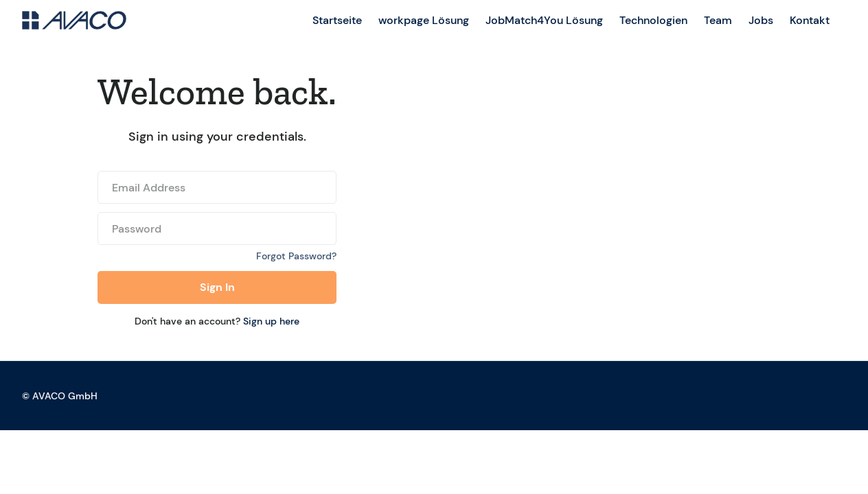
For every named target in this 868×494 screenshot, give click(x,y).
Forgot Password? (296, 256)
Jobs (761, 20)
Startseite (337, 20)
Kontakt (810, 20)
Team (718, 20)
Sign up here (271, 321)
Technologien (653, 20)
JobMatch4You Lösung (544, 20)
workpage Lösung (424, 20)
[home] (74, 20)
